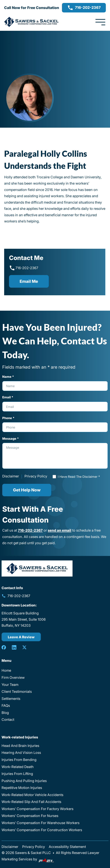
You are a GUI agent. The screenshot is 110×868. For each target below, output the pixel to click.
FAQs (6, 705)
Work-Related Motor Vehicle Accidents (32, 795)
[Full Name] (55, 386)
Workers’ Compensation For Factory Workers (37, 809)
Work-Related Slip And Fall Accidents (31, 802)
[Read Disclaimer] (54, 477)
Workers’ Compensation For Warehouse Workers (41, 823)
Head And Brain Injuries (20, 746)
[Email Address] (55, 407)
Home (6, 670)
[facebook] (4, 647)
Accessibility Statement (67, 847)
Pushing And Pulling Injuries (24, 781)
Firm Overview (13, 677)
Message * (10, 438)
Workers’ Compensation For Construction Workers (42, 830)
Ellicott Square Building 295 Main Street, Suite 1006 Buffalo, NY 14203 (24, 619)
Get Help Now (27, 490)
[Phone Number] (55, 427)
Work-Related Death (18, 767)
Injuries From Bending (19, 760)
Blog (5, 713)
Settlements (11, 699)
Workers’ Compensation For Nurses (30, 816)
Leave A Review (21, 637)
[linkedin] (14, 647)
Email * (8, 397)
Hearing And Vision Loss (21, 753)
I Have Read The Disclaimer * (79, 477)
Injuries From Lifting (17, 774)
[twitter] (24, 647)
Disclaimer (11, 476)
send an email (60, 530)
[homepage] (37, 568)
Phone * (8, 418)
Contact (8, 719)
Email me (29, 281)
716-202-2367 (84, 8)
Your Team (10, 685)
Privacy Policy (36, 476)
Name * (8, 377)
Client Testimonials (17, 691)
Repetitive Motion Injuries (22, 788)
